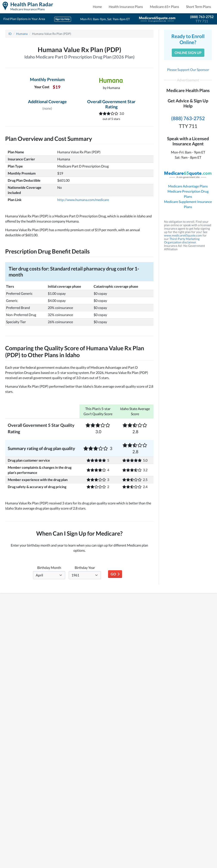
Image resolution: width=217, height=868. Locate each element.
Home (97, 7)
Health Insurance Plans (126, 7)
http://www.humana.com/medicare (83, 200)
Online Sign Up (188, 53)
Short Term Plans (198, 7)
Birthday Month (49, 568)
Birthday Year (85, 568)
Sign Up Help (63, 19)
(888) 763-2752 (202, 17)
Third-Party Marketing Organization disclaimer (182, 240)
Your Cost (42, 87)
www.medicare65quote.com (183, 235)
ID (10, 34)
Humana (22, 34)
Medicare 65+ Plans (164, 7)
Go (115, 574)
